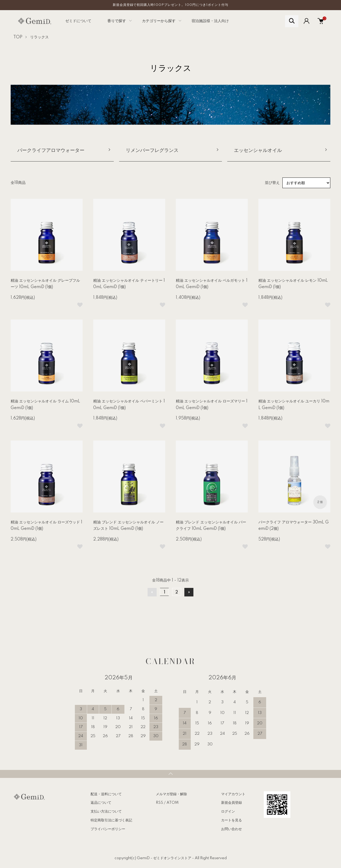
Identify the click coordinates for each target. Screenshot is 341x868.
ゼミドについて (78, 21)
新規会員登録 (232, 803)
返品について (101, 803)
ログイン (228, 812)
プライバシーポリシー (108, 829)
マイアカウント (233, 794)
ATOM (172, 803)
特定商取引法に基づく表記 (111, 820)
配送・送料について (106, 794)
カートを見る (232, 820)
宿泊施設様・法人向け (210, 21)
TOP (18, 37)
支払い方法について (106, 812)
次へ (189, 592)
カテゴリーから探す (159, 21)
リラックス (39, 37)
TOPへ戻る (170, 774)
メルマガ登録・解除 (171, 794)
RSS (159, 803)
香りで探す (117, 21)
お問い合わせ (232, 829)
